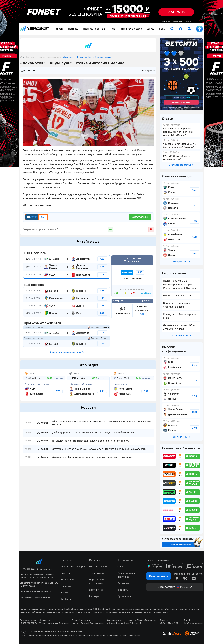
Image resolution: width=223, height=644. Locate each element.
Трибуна (66, 599)
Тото (113, 29)
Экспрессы (67, 580)
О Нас (121, 567)
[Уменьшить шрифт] (34, 71)
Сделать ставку (140, 217)
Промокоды (124, 596)
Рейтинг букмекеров (131, 29)
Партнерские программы (97, 581)
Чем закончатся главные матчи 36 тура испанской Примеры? (181, 144)
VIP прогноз (132, 276)
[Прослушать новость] (143, 71)
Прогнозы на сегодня (94, 29)
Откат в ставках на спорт (178, 296)
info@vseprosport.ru (194, 623)
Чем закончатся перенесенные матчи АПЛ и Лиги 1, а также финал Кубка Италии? (181, 130)
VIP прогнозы (125, 560)
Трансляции (96, 573)
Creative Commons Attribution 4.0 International (86, 609)
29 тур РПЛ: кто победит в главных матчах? (181, 156)
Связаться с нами (159, 576)
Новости (59, 29)
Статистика (96, 590)
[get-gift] (181, 29)
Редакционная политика (126, 575)
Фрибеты (123, 590)
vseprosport (35, 28)
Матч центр (96, 560)
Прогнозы (73, 29)
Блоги (64, 593)
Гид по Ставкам (98, 567)
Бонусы (151, 29)
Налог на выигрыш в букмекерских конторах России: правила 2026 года (180, 285)
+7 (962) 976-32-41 (169, 623)
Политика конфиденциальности (35, 591)
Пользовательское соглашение (35, 597)
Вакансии (123, 583)
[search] (172, 29)
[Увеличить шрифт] (29, 71)
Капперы (94, 596)
